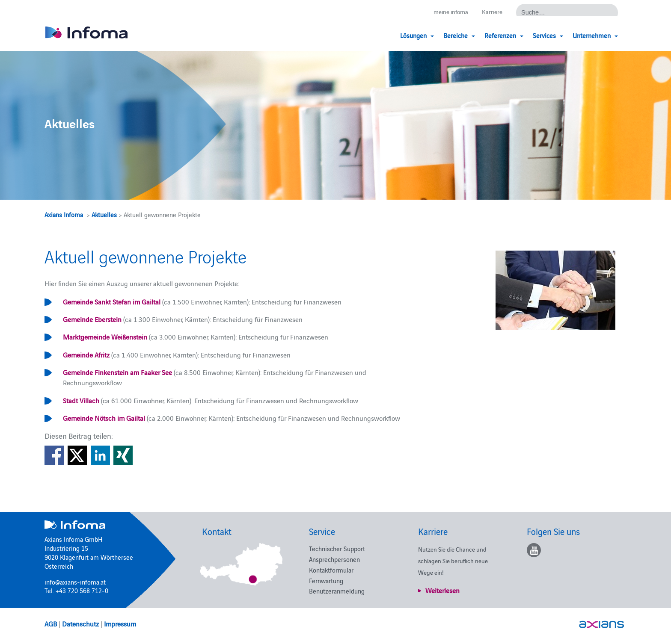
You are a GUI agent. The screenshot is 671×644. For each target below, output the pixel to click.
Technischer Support (337, 548)
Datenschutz (80, 623)
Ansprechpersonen (334, 559)
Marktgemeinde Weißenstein (105, 337)
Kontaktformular (331, 570)
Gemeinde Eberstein (92, 319)
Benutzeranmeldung (337, 591)
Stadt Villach (81, 400)
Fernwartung (326, 580)
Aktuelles (104, 214)
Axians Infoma (64, 214)
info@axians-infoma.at (75, 582)
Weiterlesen (442, 590)
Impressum (120, 623)
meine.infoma (448, 12)
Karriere (491, 12)
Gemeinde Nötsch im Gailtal (104, 418)
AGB (51, 623)
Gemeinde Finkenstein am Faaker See (117, 372)
